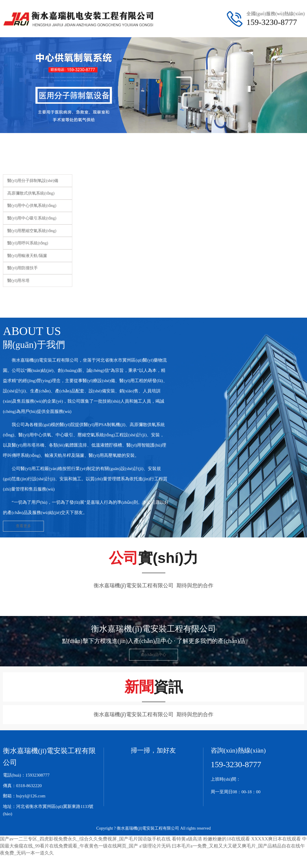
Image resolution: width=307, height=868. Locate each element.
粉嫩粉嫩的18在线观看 (227, 841)
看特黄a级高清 (187, 841)
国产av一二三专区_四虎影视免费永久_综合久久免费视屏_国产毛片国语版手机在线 (85, 841)
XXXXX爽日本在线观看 (276, 841)
